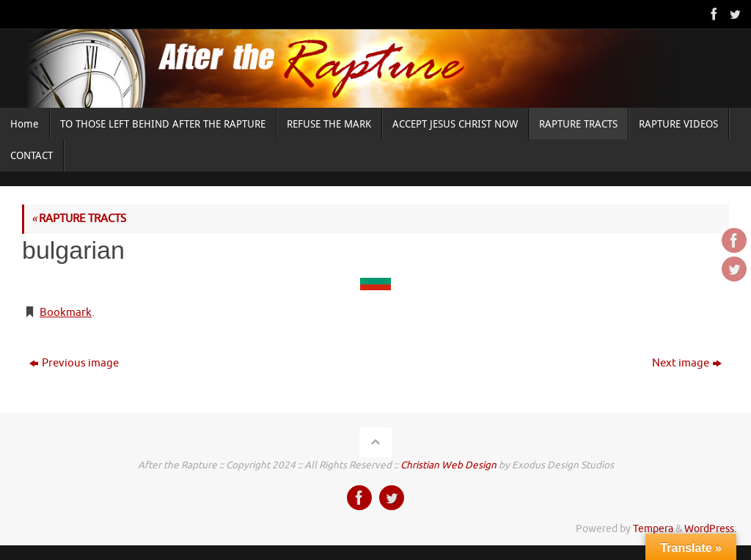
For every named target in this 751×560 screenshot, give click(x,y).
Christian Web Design (448, 465)
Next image (687, 363)
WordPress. (710, 529)
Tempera (653, 529)
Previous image (74, 363)
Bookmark (66, 313)
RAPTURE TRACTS (79, 219)
